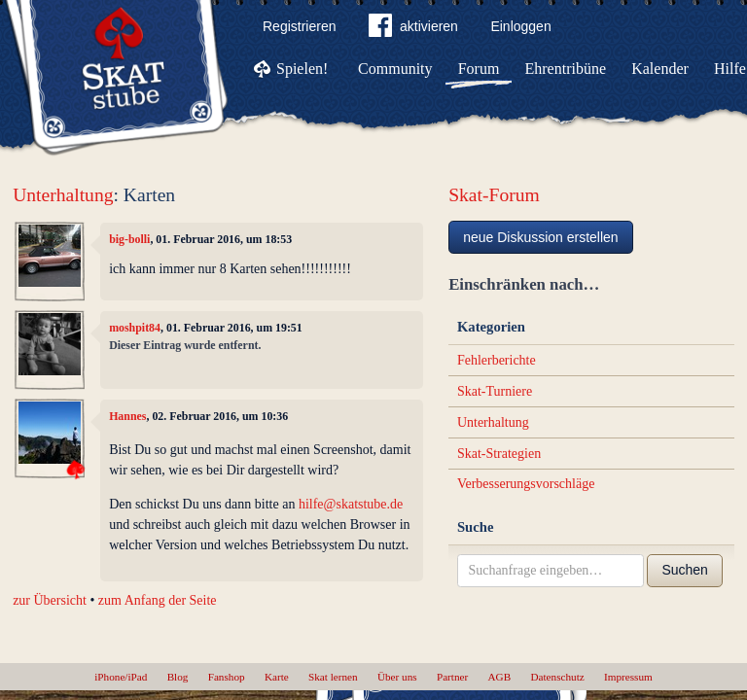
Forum (479, 69)
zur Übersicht (50, 600)
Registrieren (299, 26)
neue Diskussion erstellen (541, 237)
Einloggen (520, 26)
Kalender (660, 69)
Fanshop (227, 677)
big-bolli (129, 239)
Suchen (684, 570)
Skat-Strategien (499, 454)
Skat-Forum (494, 195)
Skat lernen (333, 677)
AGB (500, 677)
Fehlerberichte (497, 360)
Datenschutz (557, 677)
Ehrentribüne (566, 69)
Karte (277, 677)
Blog (178, 677)
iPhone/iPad (121, 677)
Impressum (628, 677)
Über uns (397, 677)
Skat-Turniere (495, 391)
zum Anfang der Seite (158, 600)
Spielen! (302, 69)
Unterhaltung (63, 195)
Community (395, 69)
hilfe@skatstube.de (351, 504)
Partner (452, 677)
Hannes (127, 416)
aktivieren (413, 29)
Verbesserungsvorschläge (526, 484)
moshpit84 (135, 328)
